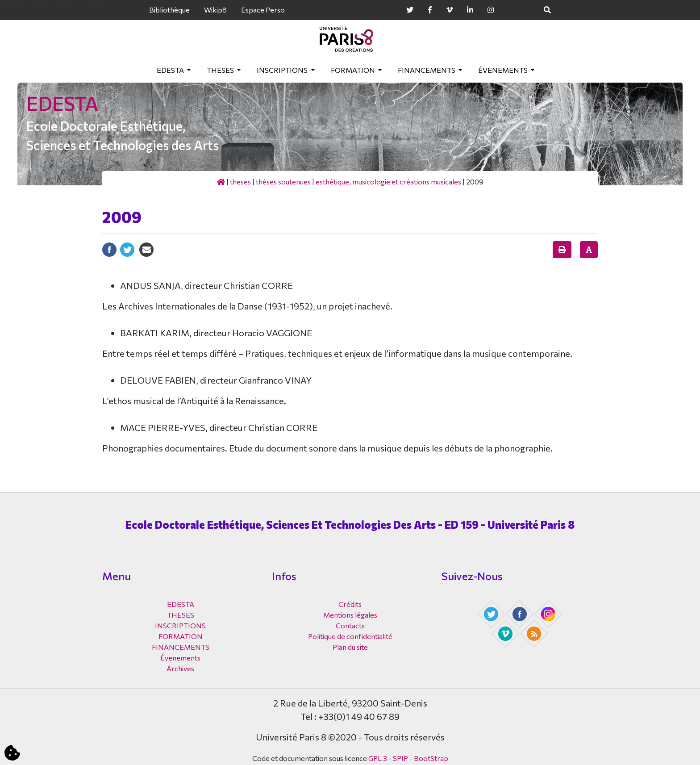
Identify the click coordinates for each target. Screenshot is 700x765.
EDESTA (171, 70)
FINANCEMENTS (427, 70)
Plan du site (350, 647)
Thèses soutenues (283, 182)
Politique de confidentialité (350, 636)
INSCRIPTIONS (283, 70)
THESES (221, 70)
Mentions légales (350, 615)
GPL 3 (378, 758)
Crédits (350, 604)
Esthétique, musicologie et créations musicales (388, 182)
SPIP (400, 758)
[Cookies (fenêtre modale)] (12, 753)
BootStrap (431, 758)
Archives (180, 668)
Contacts (350, 625)
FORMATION (354, 70)
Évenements (504, 70)
